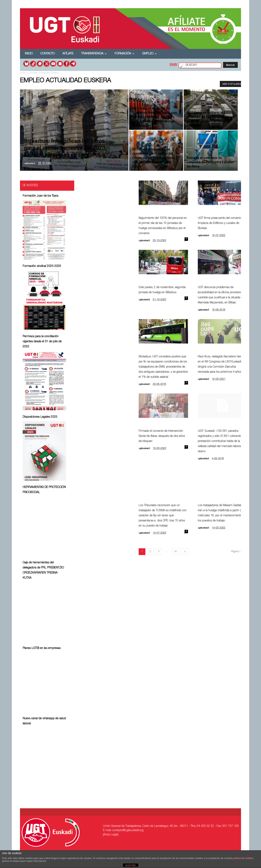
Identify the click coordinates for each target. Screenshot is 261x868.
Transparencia (94, 54)
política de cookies (243, 858)
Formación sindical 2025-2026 (42, 266)
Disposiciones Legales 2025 (40, 417)
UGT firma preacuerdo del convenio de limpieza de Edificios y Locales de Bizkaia (222, 223)
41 (176, 552)
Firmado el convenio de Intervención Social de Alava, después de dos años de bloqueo (162, 436)
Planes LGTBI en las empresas (42, 648)
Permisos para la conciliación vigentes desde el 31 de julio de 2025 (42, 342)
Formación (124, 54)
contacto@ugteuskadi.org (128, 831)
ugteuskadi (30, 164)
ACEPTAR (130, 865)
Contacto (48, 54)
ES (171, 65)
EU (175, 65)
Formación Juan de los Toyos (40, 196)
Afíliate (68, 54)
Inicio (29, 54)
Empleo (149, 54)
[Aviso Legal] (111, 835)
